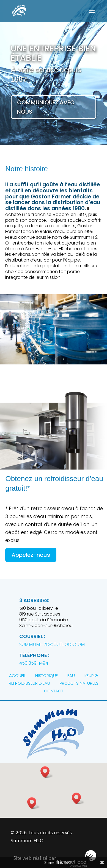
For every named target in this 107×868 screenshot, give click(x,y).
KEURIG (91, 675)
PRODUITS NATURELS (79, 683)
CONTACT (54, 691)
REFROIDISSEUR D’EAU (29, 683)
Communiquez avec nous (46, 107)
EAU (71, 675)
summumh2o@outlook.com (52, 644)
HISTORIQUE (46, 675)
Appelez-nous (31, 555)
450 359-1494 (34, 663)
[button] (78, 798)
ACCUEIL (17, 675)
